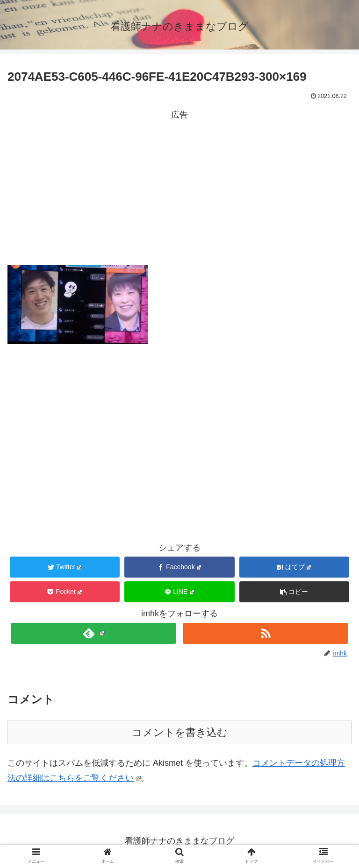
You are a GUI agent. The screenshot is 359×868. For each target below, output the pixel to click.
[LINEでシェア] (179, 592)
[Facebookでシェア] (179, 567)
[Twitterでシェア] (65, 567)
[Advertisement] (179, 188)
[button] (294, 592)
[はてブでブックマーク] (294, 567)
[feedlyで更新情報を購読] (93, 633)
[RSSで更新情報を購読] (265, 633)
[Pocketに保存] (65, 592)
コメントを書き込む (180, 732)
